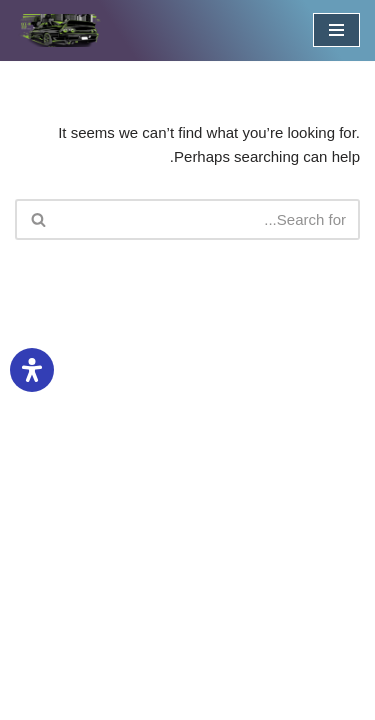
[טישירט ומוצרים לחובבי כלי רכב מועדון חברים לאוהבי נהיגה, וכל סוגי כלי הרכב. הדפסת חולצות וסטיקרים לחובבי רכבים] (60, 30)
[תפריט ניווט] (336, 30)
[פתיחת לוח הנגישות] (32, 370)
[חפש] (210, 219)
